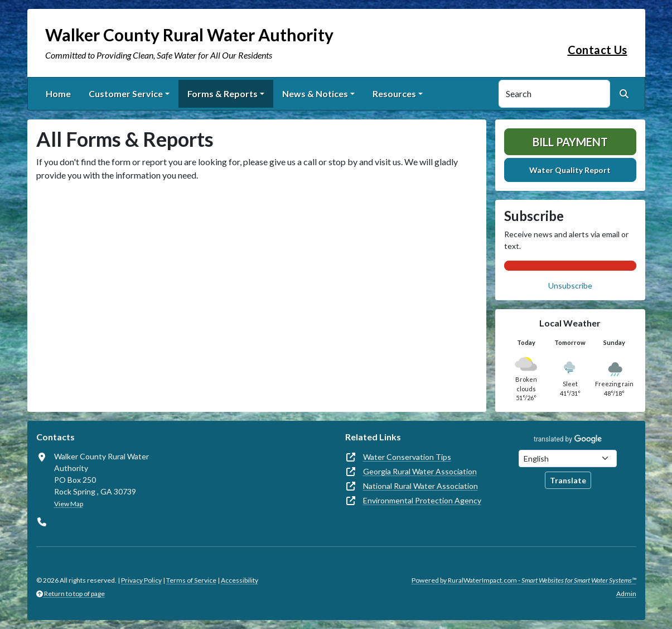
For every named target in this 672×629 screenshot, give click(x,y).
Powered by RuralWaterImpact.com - (524, 580)
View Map (69, 504)
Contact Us (598, 50)
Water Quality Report (570, 170)
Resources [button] (394, 93)
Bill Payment (570, 142)
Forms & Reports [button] (223, 93)
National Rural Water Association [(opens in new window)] (420, 486)
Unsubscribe (570, 285)
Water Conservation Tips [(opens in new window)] (407, 457)
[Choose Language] (568, 458)
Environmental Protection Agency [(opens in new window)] (422, 500)
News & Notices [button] (315, 93)
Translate (568, 480)
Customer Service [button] (126, 93)
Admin (626, 594)
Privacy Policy (141, 580)
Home (58, 93)
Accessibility (240, 580)
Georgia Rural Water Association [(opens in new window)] (420, 471)
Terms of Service (191, 580)
